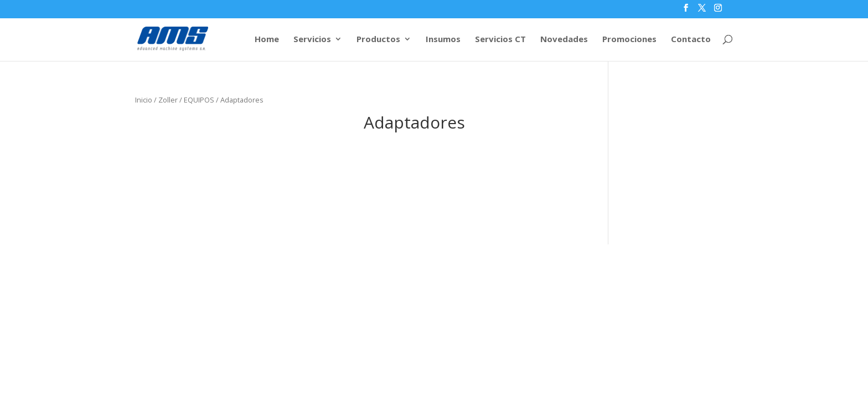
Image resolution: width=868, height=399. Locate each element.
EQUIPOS (199, 100)
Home (267, 40)
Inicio (144, 100)
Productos (378, 40)
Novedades (564, 40)
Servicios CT (500, 40)
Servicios (312, 40)
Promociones (629, 40)
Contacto (691, 40)
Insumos (443, 40)
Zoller (168, 100)
